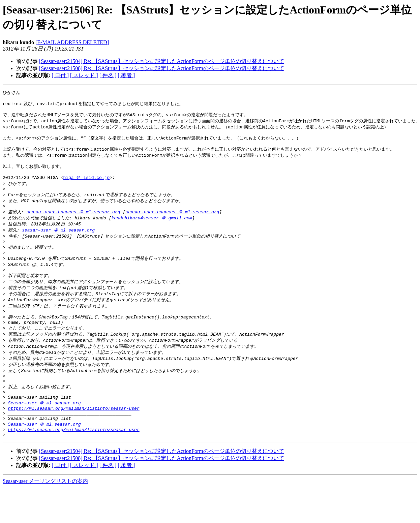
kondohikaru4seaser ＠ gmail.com (152, 231)
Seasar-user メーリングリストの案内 (45, 516)
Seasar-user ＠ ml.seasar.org (44, 433)
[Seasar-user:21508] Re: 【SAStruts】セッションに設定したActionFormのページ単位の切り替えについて (162, 68)
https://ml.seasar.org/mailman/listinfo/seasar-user (74, 439)
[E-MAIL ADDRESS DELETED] (72, 42)
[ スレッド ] (84, 75)
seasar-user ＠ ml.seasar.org (58, 244)
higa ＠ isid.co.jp (86, 187)
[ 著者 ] (126, 75)
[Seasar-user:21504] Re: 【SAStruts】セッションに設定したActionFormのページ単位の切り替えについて (162, 61)
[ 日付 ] (60, 75)
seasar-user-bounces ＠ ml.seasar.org (73, 224)
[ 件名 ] (108, 75)
